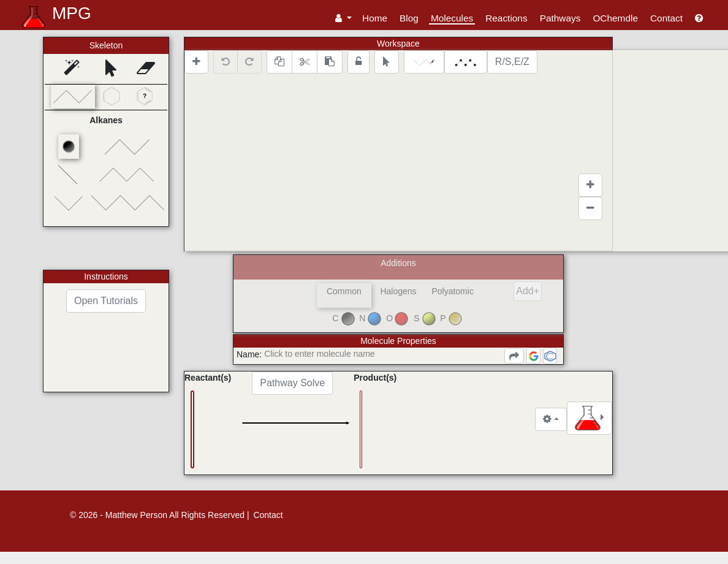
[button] (343, 18)
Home (375, 18)
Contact (666, 18)
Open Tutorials (106, 301)
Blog (409, 18)
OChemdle (615, 18)
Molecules (452, 18)
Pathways (560, 18)
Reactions (506, 18)
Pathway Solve (360, 383)
